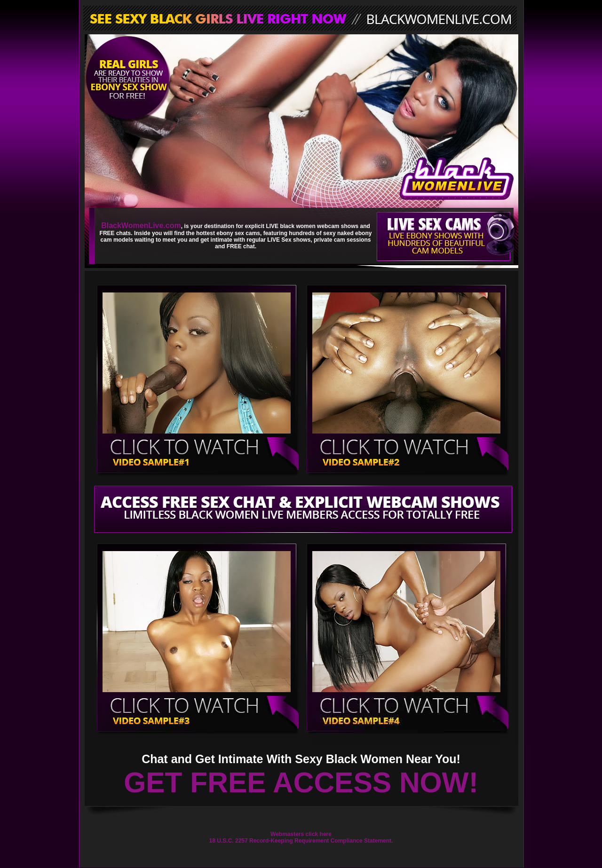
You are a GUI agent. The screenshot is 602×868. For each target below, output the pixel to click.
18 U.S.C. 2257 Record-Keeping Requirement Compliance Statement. (301, 841)
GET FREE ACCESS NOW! (301, 782)
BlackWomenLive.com (141, 225)
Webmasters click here (301, 834)
